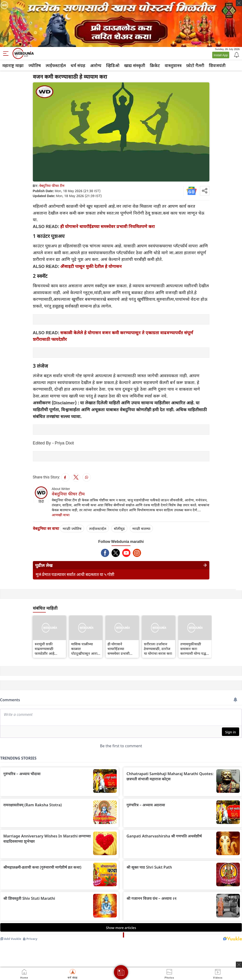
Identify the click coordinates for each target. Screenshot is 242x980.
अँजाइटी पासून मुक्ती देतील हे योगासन (91, 266)
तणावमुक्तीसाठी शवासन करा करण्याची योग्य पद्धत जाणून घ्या (194, 649)
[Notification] (236, 55)
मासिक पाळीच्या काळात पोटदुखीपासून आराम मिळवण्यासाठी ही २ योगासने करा (85, 649)
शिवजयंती (217, 65)
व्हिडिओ (113, 65)
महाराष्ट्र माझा (13, 65)
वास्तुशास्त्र (173, 65)
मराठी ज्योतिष (72, 528)
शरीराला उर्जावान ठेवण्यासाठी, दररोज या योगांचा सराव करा (158, 649)
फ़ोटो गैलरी (195, 65)
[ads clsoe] (239, 965)
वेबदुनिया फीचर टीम (52, 186)
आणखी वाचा (61, 515)
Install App (221, 55)
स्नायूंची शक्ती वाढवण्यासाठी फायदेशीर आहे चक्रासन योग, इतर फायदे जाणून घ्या (47, 649)
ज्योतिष (35, 65)
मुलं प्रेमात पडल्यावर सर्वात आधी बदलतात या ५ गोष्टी (75, 574)
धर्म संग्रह (78, 65)
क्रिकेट (155, 65)
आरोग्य (96, 65)
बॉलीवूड (119, 528)
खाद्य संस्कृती (135, 65)
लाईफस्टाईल (56, 65)
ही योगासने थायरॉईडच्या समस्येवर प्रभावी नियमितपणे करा (108, 226)
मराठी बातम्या (141, 528)
